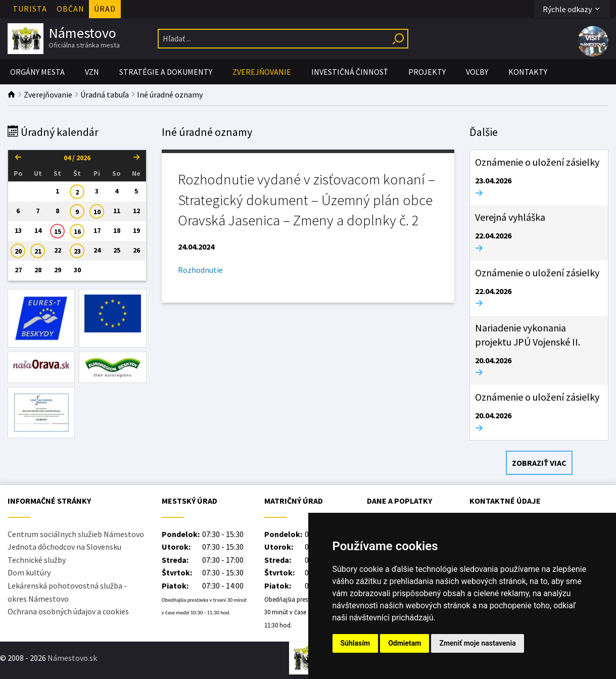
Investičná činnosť (350, 72)
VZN (92, 72)
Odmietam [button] (405, 643)
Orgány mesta (37, 72)
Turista (30, 9)
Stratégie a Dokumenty (166, 72)
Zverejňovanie (262, 72)
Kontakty (528, 72)
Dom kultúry (29, 572)
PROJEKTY (427, 72)
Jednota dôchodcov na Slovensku (64, 547)
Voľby (477, 72)
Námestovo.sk (72, 658)
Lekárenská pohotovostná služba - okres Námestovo (67, 592)
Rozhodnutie (200, 270)
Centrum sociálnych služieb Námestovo (76, 534)
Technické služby (37, 560)
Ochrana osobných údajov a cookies (68, 611)
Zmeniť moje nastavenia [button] (477, 643)
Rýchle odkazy (572, 9)
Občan (70, 9)
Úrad (105, 9)
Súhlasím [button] (356, 643)
